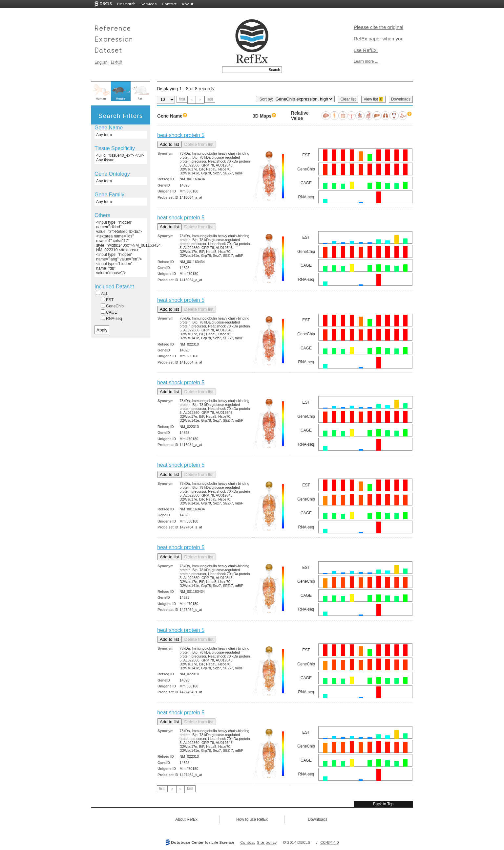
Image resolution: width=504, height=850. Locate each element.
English (101, 62)
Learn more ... (366, 61)
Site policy (267, 842)
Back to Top (383, 804)
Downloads (401, 99)
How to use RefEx (252, 819)
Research (126, 4)
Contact (169, 4)
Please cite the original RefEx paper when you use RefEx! (379, 39)
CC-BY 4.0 (329, 842)
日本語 (116, 62)
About (187, 4)
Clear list (348, 99)
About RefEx (186, 819)
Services (149, 4)
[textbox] (245, 70)
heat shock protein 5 (181, 135)
